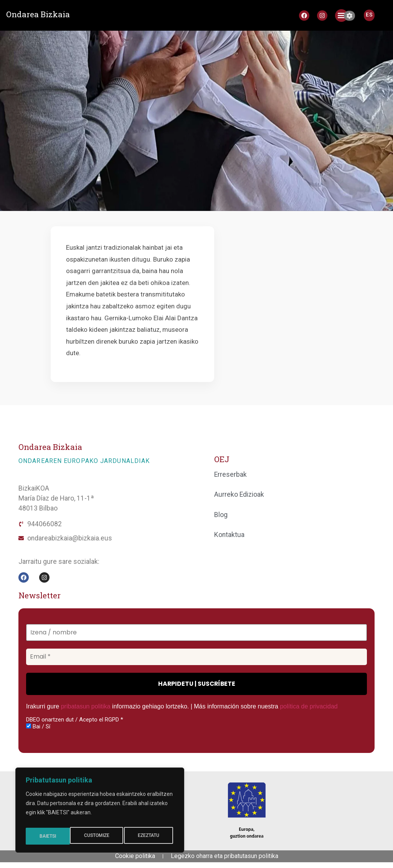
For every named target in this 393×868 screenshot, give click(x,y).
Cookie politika (135, 859)
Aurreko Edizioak (239, 494)
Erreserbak (230, 474)
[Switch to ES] (369, 15)
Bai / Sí (38, 726)
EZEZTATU (105, 836)
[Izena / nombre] (196, 633)
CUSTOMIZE (52, 836)
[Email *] (196, 657)
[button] (341, 16)
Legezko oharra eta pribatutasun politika (225, 859)
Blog (221, 515)
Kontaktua (229, 535)
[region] (100, 812)
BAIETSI (153, 836)
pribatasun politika (86, 706)
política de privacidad (309, 706)
